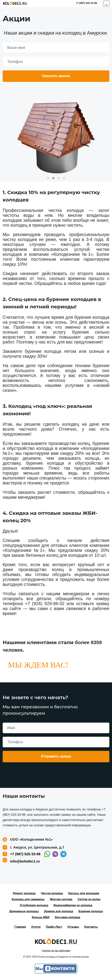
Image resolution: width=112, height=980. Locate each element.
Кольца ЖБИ (41, 917)
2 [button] (53, 178)
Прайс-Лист (54, 927)
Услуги (36, 927)
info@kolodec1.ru (25, 861)
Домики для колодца (59, 911)
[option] (56, 136)
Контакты (91, 927)
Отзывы (73, 927)
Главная (20, 927)
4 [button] (64, 178)
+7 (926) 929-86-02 (45, 604)
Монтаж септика (61, 899)
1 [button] (48, 178)
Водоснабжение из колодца (73, 905)
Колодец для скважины (28, 899)
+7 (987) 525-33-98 (86, 3)
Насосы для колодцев (84, 893)
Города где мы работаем (56, 951)
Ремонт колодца (24, 893)
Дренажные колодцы (24, 911)
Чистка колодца (52, 893)
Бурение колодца (91, 911)
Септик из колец (89, 899)
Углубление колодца (34, 905)
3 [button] (59, 178)
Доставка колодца (67, 917)
